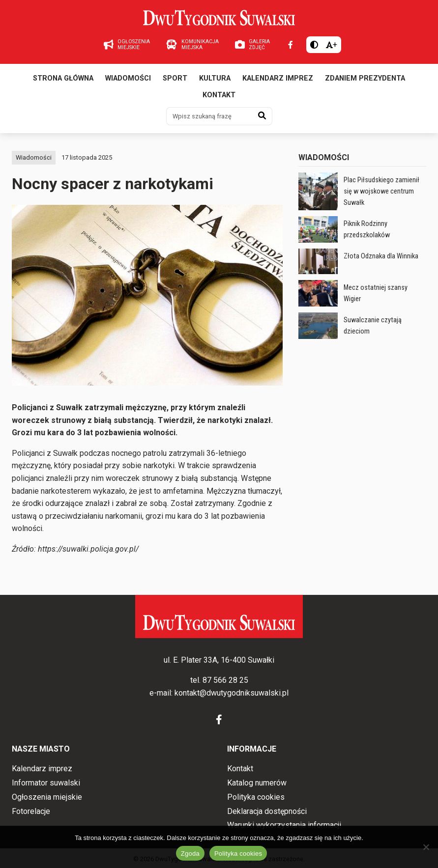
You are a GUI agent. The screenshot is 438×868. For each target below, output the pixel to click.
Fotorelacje (31, 811)
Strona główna (63, 78)
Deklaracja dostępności (267, 811)
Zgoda (190, 854)
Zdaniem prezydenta (365, 78)
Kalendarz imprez (278, 78)
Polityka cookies (256, 797)
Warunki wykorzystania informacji (284, 825)
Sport (175, 78)
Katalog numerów (257, 783)
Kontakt (219, 95)
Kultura (215, 78)
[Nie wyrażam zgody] (426, 847)
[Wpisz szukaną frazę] (209, 116)
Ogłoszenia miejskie (47, 797)
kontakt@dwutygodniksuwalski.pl (232, 693)
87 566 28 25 (225, 680)
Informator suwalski (46, 783)
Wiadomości (128, 78)
